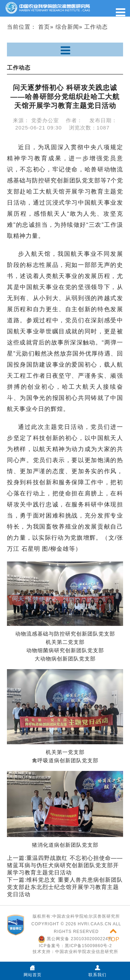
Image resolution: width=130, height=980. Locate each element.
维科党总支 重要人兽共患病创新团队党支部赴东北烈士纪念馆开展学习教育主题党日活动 (65, 887)
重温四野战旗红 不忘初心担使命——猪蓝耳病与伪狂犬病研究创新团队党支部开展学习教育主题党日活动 (65, 865)
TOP (113, 935)
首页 (44, 27)
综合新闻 (67, 27)
